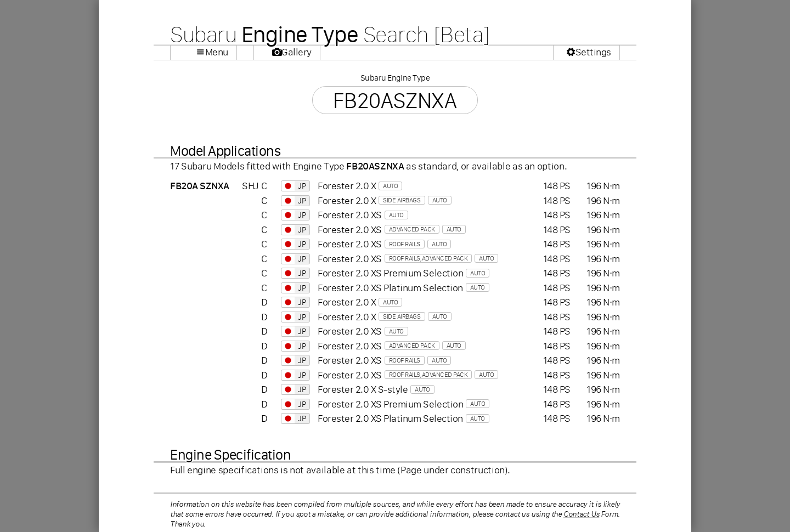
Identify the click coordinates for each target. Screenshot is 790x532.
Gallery (297, 52)
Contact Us (582, 514)
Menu (217, 52)
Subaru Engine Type (395, 78)
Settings (593, 52)
